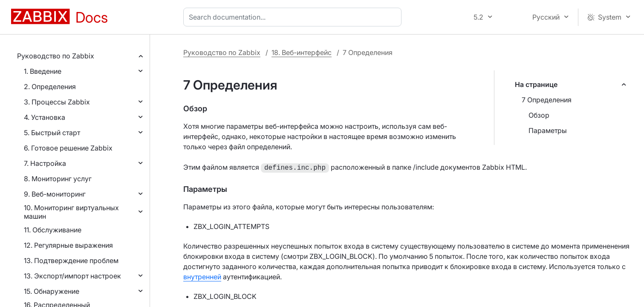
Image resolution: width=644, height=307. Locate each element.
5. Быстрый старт (52, 133)
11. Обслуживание (53, 230)
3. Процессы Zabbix (57, 102)
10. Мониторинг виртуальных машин (71, 212)
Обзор (539, 115)
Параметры (548, 130)
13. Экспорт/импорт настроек (72, 276)
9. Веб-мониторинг (55, 194)
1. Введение (43, 71)
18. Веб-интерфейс (302, 52)
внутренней (202, 276)
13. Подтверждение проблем (71, 261)
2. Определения (50, 87)
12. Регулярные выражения (68, 245)
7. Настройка (45, 163)
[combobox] (294, 17)
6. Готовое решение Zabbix (68, 148)
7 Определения (547, 100)
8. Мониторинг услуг (58, 179)
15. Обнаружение (52, 291)
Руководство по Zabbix (56, 56)
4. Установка (45, 117)
